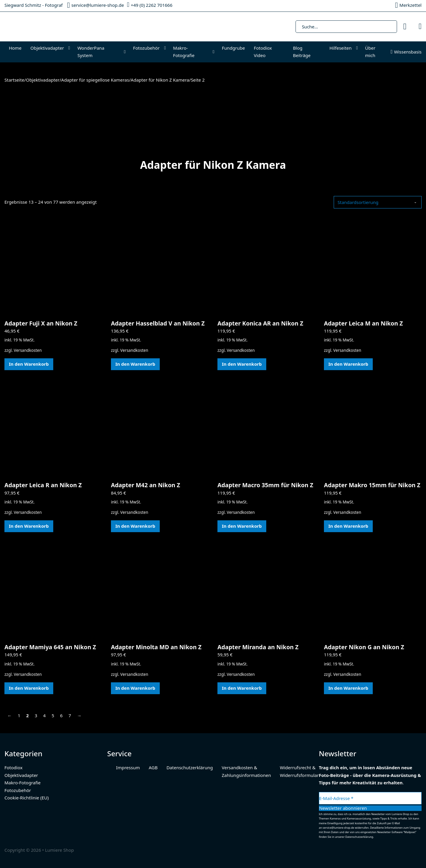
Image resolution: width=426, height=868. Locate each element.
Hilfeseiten (340, 48)
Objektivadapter (47, 48)
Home (15, 48)
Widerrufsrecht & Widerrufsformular (299, 771)
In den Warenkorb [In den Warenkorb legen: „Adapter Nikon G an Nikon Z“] (348, 688)
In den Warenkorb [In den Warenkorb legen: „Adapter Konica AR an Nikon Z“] (242, 364)
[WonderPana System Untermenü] (126, 52)
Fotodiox (13, 767)
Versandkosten (28, 350)
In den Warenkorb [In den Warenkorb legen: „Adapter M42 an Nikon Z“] (135, 526)
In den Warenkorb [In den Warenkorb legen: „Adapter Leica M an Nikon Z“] (348, 364)
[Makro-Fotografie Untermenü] (215, 52)
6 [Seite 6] (61, 715)
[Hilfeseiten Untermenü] (358, 48)
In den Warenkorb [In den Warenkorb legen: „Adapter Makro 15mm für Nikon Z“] (348, 526)
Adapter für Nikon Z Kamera (160, 80)
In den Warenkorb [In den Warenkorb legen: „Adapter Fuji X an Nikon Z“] (29, 364)
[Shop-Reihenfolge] (378, 202)
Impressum (128, 767)
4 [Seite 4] (45, 715)
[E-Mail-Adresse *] (370, 798)
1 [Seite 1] (19, 715)
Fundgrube (233, 48)
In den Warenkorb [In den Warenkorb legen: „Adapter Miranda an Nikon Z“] (242, 688)
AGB (153, 767)
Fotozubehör (146, 48)
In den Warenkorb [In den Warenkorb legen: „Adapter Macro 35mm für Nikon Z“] (242, 526)
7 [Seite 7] (70, 715)
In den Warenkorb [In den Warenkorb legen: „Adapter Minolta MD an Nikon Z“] (135, 688)
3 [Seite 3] (36, 715)
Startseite (14, 80)
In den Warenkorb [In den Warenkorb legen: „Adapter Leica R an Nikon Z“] (29, 526)
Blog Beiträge (302, 52)
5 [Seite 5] (53, 715)
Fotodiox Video (263, 52)
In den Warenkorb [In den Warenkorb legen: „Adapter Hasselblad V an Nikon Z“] (135, 364)
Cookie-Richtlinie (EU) (26, 798)
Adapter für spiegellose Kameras (95, 80)
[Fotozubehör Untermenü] (166, 48)
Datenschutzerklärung (190, 767)
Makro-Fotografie (184, 52)
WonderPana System (91, 52)
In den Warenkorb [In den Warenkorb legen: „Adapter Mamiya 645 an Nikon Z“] (29, 688)
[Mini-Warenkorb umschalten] (420, 26)
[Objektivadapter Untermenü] (71, 48)
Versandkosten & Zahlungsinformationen (246, 771)
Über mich (370, 52)
